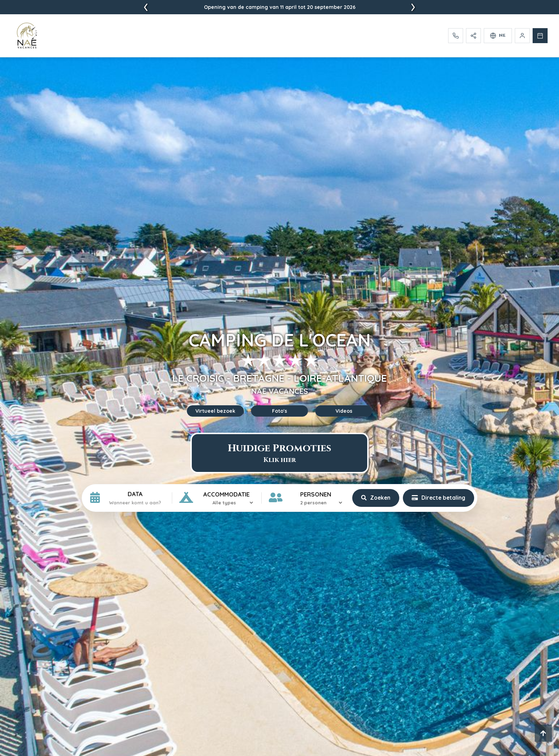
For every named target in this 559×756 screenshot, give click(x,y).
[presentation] (146, 7)
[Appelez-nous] (456, 36)
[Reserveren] (540, 36)
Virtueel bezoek (215, 411)
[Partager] (473, 36)
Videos (344, 411)
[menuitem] (105, 36)
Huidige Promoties (279, 453)
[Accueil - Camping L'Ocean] (27, 36)
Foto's (279, 411)
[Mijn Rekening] (522, 36)
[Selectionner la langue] (498, 36)
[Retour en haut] (543, 733)
